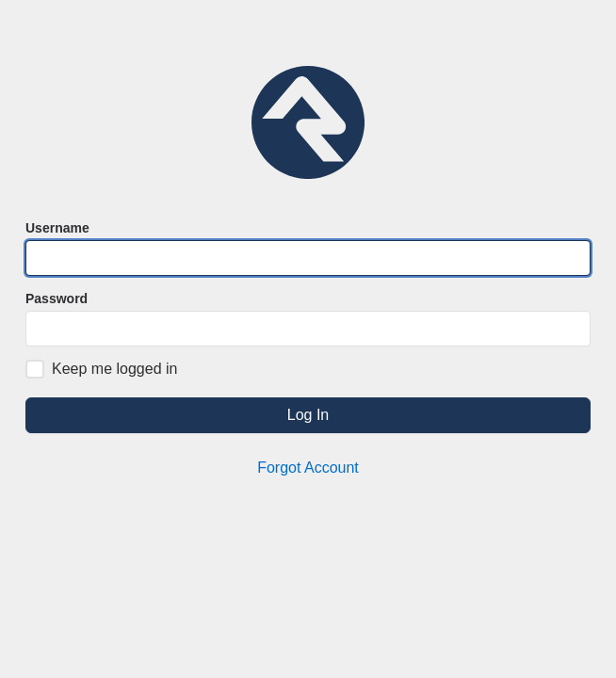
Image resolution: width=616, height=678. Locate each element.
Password (57, 299)
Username (57, 228)
